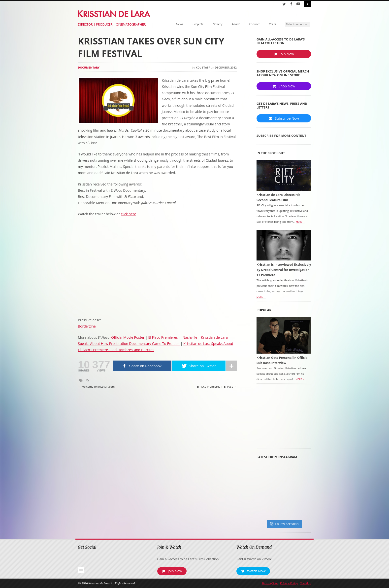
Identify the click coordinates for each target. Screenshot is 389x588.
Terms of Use (270, 584)
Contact (251, 24)
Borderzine (87, 326)
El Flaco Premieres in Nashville (173, 337)
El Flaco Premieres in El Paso (217, 387)
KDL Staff (203, 67)
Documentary (89, 67)
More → (300, 222)
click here (129, 214)
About (233, 24)
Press (269, 24)
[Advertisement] (284, 418)
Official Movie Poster (128, 337)
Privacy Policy (289, 584)
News (176, 24)
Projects (195, 24)
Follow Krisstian (284, 524)
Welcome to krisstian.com (96, 387)
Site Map (306, 584)
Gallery (214, 24)
